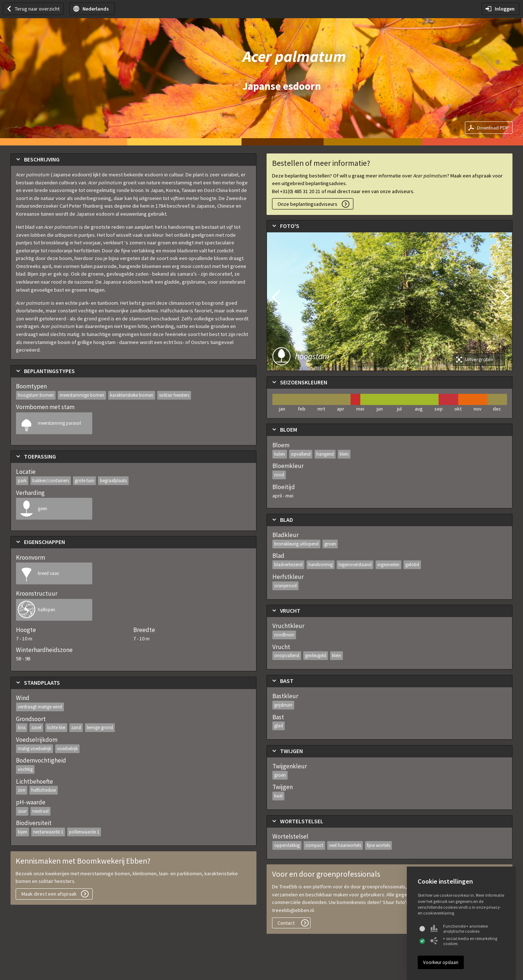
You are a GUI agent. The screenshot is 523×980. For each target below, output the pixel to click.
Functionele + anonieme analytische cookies (459, 929)
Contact (286, 923)
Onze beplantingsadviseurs (307, 204)
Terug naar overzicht (37, 9)
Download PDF (493, 128)
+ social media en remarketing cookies (464, 941)
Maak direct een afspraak (49, 894)
